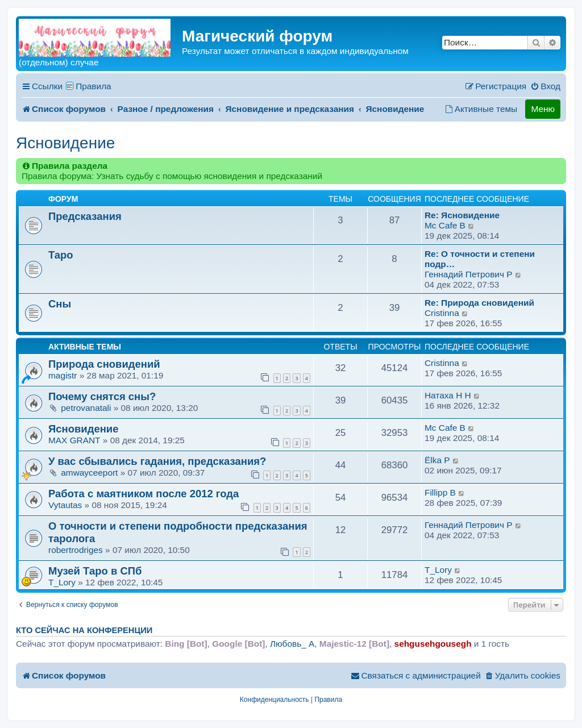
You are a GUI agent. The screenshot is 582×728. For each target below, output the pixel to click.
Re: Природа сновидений (479, 303)
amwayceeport (89, 473)
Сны (60, 304)
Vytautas (65, 505)
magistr (63, 375)
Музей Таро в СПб (95, 571)
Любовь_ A (292, 644)
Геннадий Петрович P (468, 274)
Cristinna (442, 313)
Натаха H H (448, 395)
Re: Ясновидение (462, 215)
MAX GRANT (74, 440)
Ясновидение (65, 143)
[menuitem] (545, 86)
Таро (61, 255)
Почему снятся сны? (102, 396)
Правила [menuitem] (93, 86)
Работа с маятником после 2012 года (144, 494)
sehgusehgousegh (433, 644)
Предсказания (85, 216)
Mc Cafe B (445, 225)
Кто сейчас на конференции (84, 630)
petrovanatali (86, 408)
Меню (543, 109)
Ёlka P (437, 460)
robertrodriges (76, 550)
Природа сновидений (104, 364)
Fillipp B (440, 492)
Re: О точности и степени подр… (480, 259)
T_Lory (62, 582)
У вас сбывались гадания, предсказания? (157, 461)
